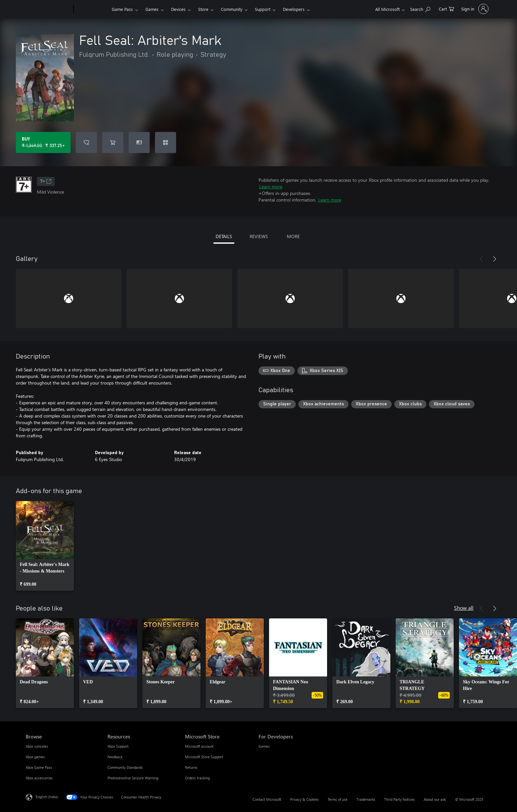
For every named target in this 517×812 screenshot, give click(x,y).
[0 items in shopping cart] (446, 8)
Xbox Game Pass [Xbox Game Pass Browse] (39, 767)
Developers (294, 9)
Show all (464, 608)
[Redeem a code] (166, 142)
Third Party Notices (399, 799)
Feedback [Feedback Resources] (115, 757)
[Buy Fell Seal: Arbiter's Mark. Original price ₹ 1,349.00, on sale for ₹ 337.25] (43, 142)
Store (203, 9)
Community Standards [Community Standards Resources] (125, 767)
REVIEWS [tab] (259, 236)
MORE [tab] (293, 236)
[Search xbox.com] (420, 8)
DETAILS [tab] (224, 236)
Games (152, 9)
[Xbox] (92, 9)
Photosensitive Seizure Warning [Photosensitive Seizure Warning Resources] (133, 778)
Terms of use (338, 799)
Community (232, 9)
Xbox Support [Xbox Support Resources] (118, 746)
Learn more (271, 187)
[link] (45, 546)
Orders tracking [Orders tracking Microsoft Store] (197, 778)
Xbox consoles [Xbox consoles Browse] (37, 746)
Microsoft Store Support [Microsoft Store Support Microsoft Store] (204, 757)
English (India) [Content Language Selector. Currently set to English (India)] (47, 797)
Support (263, 9)
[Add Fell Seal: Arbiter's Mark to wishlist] (86, 142)
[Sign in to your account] (474, 9)
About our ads (435, 799)
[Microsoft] (48, 9)
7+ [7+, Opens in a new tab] (46, 181)
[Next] (495, 259)
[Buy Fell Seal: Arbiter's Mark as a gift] (139, 142)
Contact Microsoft (267, 799)
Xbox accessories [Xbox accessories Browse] (39, 778)
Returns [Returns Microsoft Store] (191, 767)
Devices (178, 9)
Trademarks (366, 799)
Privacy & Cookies (304, 799)
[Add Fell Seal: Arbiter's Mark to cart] (113, 142)
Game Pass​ (122, 9)
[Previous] (481, 259)
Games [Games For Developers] (264, 746)
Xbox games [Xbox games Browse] (35, 757)
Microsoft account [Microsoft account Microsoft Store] (199, 746)
